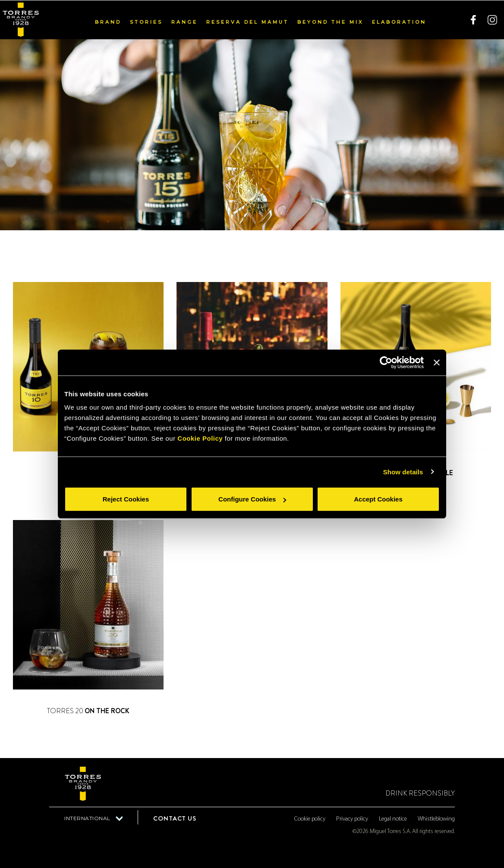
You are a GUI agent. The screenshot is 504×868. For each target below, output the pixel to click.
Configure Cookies (252, 499)
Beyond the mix (330, 22)
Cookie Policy (200, 438)
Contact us (175, 818)
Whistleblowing (436, 819)
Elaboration (399, 22)
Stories (146, 22)
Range (184, 22)
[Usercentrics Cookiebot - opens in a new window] (386, 362)
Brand (108, 22)
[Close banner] (437, 362)
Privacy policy (352, 819)
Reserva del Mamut (247, 22)
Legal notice (393, 819)
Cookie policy (310, 819)
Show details (403, 472)
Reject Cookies (126, 499)
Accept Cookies (378, 499)
